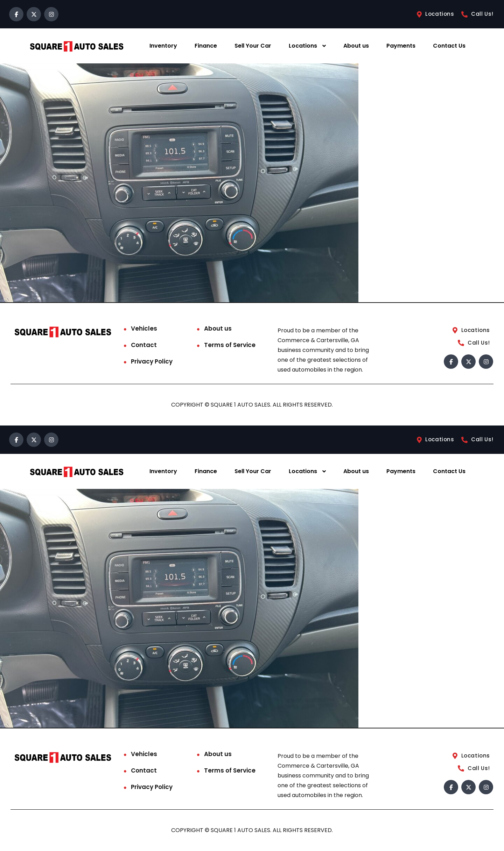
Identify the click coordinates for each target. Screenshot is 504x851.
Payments (401, 46)
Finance (206, 46)
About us (356, 46)
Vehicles (144, 328)
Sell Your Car (253, 46)
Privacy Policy (152, 361)
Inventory (163, 46)
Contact (144, 345)
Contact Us (449, 46)
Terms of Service (230, 345)
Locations (303, 46)
